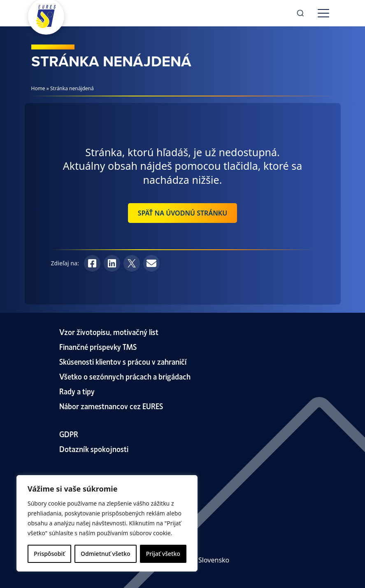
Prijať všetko (163, 554)
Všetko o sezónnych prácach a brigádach (125, 376)
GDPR (69, 434)
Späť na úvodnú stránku (182, 213)
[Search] (300, 13)
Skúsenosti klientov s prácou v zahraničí (123, 361)
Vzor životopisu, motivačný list (109, 331)
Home (38, 88)
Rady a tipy (77, 391)
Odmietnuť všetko (106, 554)
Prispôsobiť (49, 554)
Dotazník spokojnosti (94, 449)
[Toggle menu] (323, 13)
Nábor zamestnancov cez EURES (111, 406)
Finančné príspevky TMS (98, 346)
